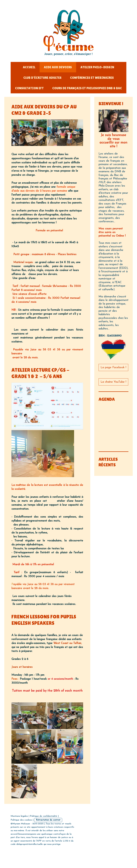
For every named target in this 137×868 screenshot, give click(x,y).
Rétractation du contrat (48, 820)
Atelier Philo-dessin (97, 67)
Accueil (29, 67)
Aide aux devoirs (58, 67)
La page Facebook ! (113, 367)
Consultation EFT (29, 88)
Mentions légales (19, 816)
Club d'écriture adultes (42, 78)
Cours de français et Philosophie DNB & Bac (87, 88)
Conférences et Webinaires (92, 78)
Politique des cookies (21, 820)
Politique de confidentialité (44, 816)
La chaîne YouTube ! (113, 382)
